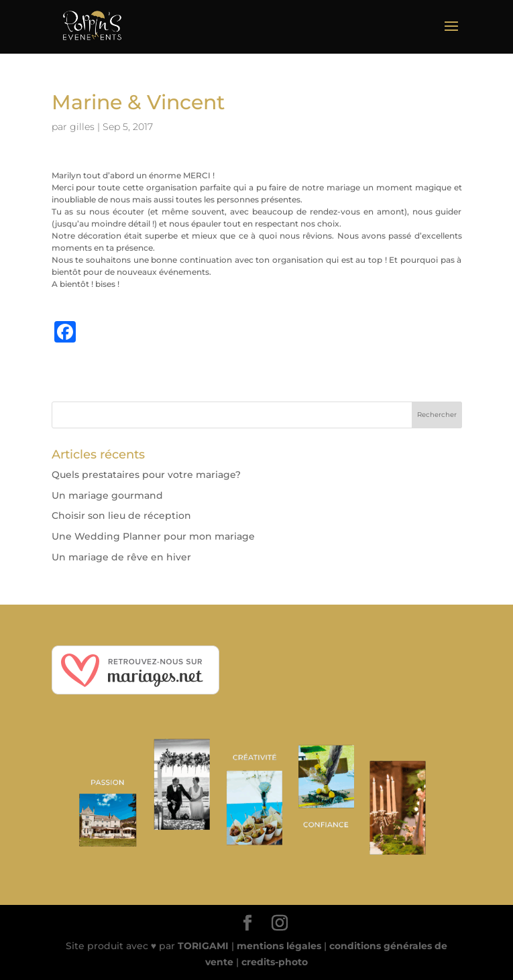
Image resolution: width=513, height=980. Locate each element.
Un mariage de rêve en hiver (121, 557)
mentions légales (279, 946)
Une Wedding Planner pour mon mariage (153, 536)
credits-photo (275, 962)
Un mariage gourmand (107, 495)
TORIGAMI (203, 946)
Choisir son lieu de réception (121, 515)
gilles (82, 127)
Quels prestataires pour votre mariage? (146, 475)
